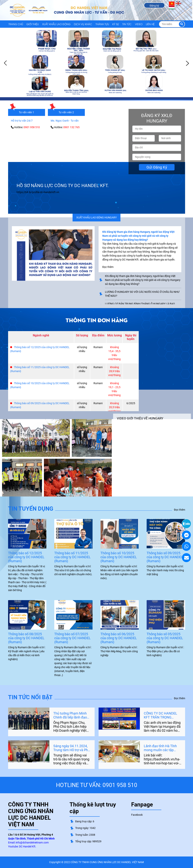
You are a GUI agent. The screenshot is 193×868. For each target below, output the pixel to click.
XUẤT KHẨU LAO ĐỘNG (56, 24)
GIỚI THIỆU (33, 24)
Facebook (137, 815)
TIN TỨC (127, 24)
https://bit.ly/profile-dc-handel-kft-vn (38, 192)
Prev (6, 63)
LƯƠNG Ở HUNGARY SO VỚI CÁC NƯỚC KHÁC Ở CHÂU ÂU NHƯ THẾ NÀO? (142, 294)
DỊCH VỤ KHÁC (83, 24)
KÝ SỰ (116, 24)
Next (187, 63)
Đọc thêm (180, 510)
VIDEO (139, 24)
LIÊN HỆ (150, 24)
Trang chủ (16, 24)
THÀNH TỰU (102, 24)
